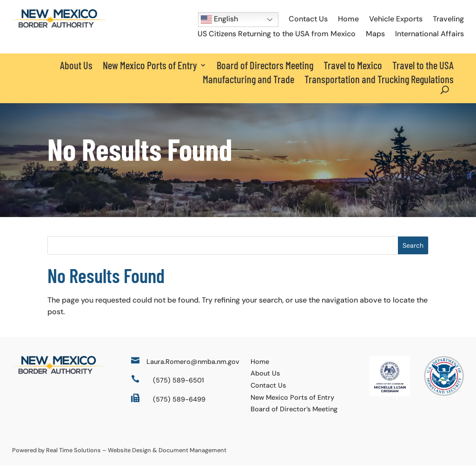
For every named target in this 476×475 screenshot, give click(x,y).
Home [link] (348, 19)
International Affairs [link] (430, 34)
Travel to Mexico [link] (353, 65)
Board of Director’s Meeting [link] (294, 418)
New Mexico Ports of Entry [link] (292, 407)
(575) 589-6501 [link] (178, 389)
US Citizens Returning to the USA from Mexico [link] (277, 34)
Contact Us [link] (308, 19)
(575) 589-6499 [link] (179, 409)
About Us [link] (76, 65)
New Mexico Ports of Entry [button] (150, 65)
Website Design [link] (129, 459)
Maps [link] (375, 34)
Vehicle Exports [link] (396, 19)
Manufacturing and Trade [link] (248, 79)
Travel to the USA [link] (423, 65)
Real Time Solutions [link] (73, 459)
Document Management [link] (192, 459)
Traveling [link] (448, 19)
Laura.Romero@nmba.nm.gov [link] (193, 371)
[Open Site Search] (445, 90)
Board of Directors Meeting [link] (265, 65)
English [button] (219, 20)
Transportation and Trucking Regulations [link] (379, 79)
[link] (59, 25)
